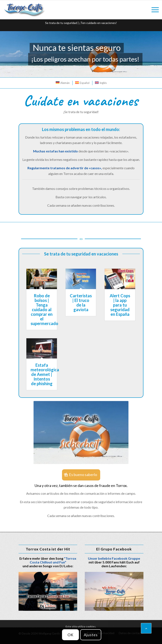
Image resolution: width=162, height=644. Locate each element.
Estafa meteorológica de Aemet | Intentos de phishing (45, 374)
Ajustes (91, 635)
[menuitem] (153, 10)
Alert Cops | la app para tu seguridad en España (120, 305)
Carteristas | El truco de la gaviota (81, 303)
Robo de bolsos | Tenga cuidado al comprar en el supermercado (44, 309)
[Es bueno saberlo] (81, 475)
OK (70, 635)
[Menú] (153, 10)
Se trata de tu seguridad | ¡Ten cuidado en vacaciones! (81, 23)
